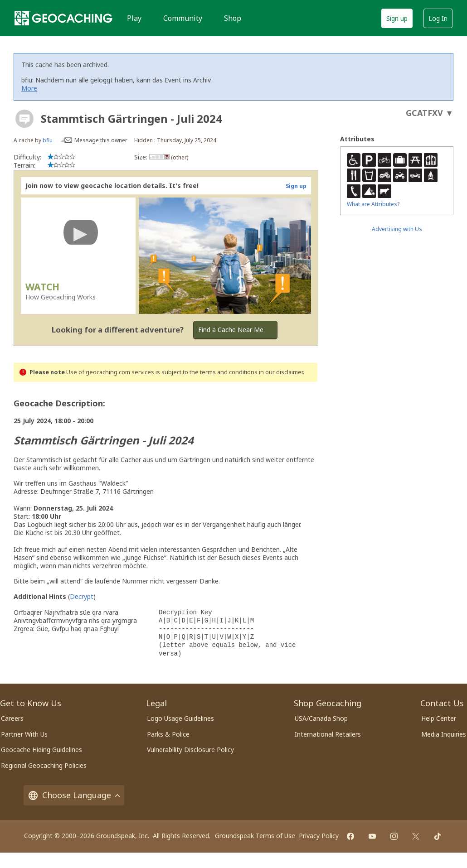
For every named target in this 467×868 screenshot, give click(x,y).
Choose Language (74, 795)
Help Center (439, 718)
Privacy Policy (319, 836)
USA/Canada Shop (321, 718)
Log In (438, 18)
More (29, 88)
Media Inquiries (444, 734)
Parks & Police (168, 734)
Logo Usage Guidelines (180, 718)
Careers (12, 718)
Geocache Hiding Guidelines (41, 750)
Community (183, 18)
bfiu (48, 140)
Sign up (397, 18)
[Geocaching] (63, 18)
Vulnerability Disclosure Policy (190, 750)
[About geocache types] (24, 119)
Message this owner (101, 140)
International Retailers (328, 734)
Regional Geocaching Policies (44, 765)
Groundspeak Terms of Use (255, 836)
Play (134, 18)
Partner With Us (24, 734)
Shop (233, 18)
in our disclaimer (281, 372)
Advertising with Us (397, 229)
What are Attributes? (373, 204)
